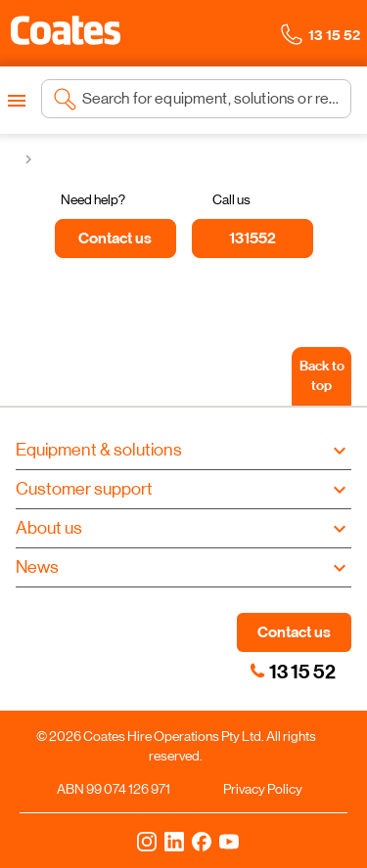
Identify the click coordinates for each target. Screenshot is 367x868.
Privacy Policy (263, 789)
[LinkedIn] (174, 841)
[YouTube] (229, 841)
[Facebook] (202, 841)
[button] (66, 30)
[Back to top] (321, 376)
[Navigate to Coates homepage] (66, 34)
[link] (257, 671)
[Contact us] (115, 239)
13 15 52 (302, 672)
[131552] (252, 239)
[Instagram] (147, 841)
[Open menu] (17, 101)
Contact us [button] (294, 632)
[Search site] (211, 99)
